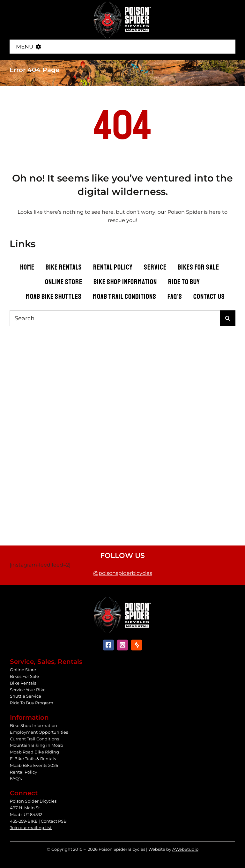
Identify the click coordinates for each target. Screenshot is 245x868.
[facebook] (108, 645)
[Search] (115, 318)
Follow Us (122, 556)
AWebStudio (185, 849)
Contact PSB (54, 821)
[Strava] (137, 645)
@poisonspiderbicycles (123, 573)
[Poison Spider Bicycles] (122, 3)
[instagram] (122, 645)
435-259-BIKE (24, 821)
